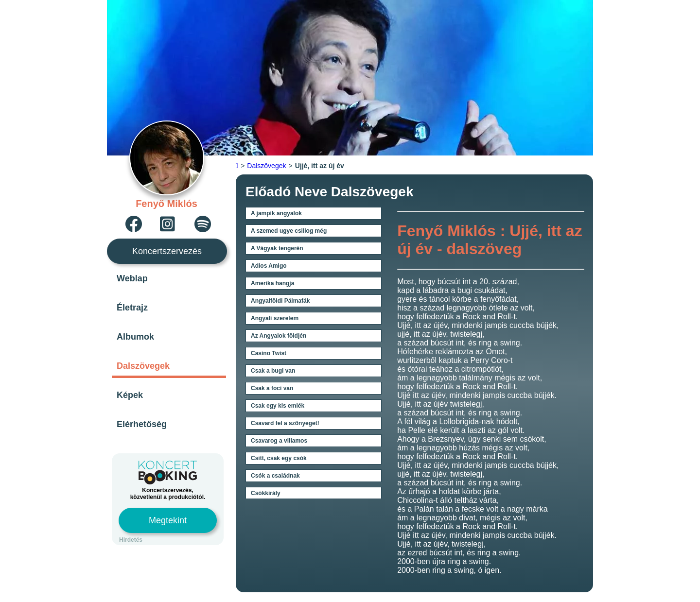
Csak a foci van (272, 388)
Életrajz (132, 308)
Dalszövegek (143, 366)
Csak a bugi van (273, 371)
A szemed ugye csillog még (289, 231)
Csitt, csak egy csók (279, 458)
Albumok (135, 337)
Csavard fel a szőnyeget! (285, 423)
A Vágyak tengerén (277, 248)
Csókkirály (266, 493)
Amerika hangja (272, 283)
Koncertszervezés (167, 251)
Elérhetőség (142, 424)
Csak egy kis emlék (278, 406)
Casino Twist (269, 353)
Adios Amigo (269, 266)
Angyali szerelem (275, 318)
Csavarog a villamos (279, 441)
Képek (130, 395)
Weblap (132, 278)
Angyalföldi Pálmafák (280, 301)
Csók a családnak (275, 476)
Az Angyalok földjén (279, 336)
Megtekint (168, 520)
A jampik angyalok (276, 213)
